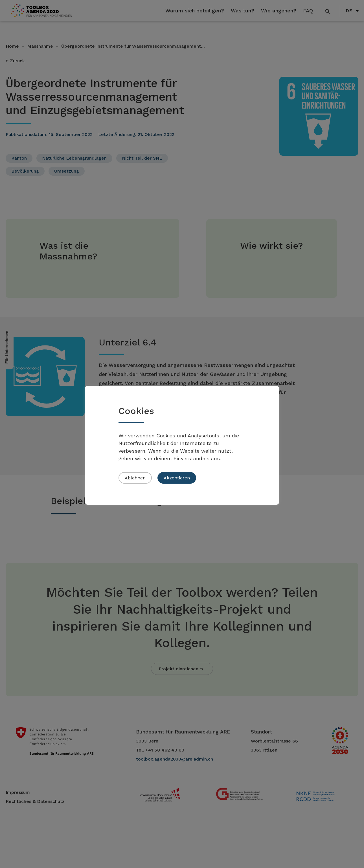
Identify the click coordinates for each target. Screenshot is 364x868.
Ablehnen (135, 478)
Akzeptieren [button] (177, 478)
